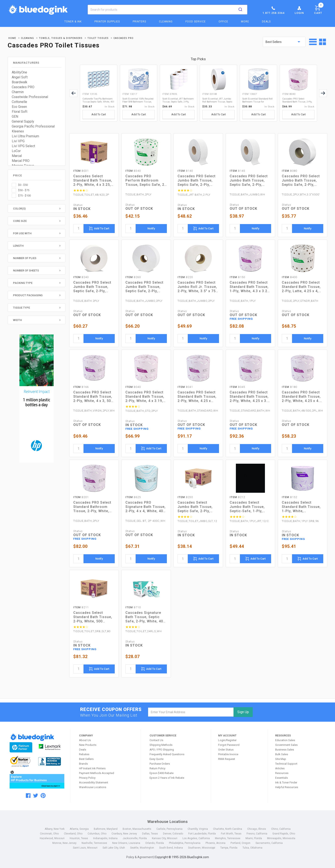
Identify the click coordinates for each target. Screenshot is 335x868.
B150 (237, 277)
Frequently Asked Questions (167, 754)
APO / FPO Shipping (162, 750)
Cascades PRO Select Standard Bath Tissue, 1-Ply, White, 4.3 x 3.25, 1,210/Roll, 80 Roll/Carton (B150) (250, 287)
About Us (85, 740)
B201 (81, 497)
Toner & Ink (73, 22)
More (245, 22)
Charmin (18, 92)
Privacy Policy (87, 778)
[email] (191, 712)
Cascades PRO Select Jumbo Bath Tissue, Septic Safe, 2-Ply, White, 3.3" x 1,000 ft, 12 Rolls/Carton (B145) (250, 180)
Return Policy (157, 768)
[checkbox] (37, 185)
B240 (81, 277)
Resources (282, 773)
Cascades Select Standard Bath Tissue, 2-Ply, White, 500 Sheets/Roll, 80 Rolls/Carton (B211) (93, 617)
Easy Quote (156, 759)
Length (18, 246)
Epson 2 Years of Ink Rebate (167, 778)
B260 (133, 277)
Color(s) (19, 209)
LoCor (16, 151)
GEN (15, 117)
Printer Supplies (107, 22)
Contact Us (156, 740)
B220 (185, 277)
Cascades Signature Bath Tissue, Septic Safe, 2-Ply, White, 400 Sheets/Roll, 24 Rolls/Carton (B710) (145, 617)
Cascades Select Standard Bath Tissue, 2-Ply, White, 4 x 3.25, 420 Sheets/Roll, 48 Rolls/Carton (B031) (93, 180)
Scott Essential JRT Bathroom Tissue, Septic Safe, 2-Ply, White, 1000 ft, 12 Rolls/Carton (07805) (178, 100)
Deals (266, 22)
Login (299, 10)
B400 (289, 277)
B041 (185, 387)
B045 (237, 387)
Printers (139, 22)
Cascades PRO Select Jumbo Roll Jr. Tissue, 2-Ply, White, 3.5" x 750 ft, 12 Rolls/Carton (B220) (198, 287)
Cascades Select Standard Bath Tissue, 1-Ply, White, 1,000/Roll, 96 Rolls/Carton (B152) (301, 507)
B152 (289, 497)
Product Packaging (28, 295)
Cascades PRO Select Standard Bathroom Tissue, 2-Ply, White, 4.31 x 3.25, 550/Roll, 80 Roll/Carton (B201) (93, 507)
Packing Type (23, 283)
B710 (133, 607)
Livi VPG (18, 141)
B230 (185, 497)
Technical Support (286, 764)
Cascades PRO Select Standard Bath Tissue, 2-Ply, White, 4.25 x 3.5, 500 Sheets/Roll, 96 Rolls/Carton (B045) (250, 397)
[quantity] (78, 229)
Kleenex (18, 131)
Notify (151, 228)
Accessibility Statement (94, 782)
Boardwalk (20, 82)
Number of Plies (25, 258)
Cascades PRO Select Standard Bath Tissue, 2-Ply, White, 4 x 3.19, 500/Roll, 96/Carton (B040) (297, 100)
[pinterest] (43, 796)
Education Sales (285, 740)
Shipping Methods (161, 745)
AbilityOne (19, 72)
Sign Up (243, 712)
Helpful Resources (287, 787)
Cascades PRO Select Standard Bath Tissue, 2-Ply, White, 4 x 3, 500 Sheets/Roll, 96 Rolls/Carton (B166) (93, 397)
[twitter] (36, 796)
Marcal (17, 156)
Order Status (226, 750)
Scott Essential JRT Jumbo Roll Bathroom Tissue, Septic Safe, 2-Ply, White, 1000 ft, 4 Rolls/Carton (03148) (217, 100)
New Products (88, 745)
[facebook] (28, 796)
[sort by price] (284, 42)
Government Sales (286, 745)
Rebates (84, 754)
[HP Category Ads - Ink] (37, 399)
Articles (280, 768)
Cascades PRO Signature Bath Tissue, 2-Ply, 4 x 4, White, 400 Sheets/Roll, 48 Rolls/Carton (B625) (145, 507)
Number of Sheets (26, 271)
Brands (83, 764)
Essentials (281, 778)
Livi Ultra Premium (25, 136)
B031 (81, 171)
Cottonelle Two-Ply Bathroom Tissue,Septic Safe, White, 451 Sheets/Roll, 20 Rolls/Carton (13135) (98, 100)
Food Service (196, 22)
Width (17, 320)
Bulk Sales (282, 754)
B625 (133, 497)
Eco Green (19, 107)
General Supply (23, 121)
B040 (133, 387)
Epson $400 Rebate (162, 773)
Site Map (281, 759)
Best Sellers (86, 759)
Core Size (20, 221)
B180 (289, 387)
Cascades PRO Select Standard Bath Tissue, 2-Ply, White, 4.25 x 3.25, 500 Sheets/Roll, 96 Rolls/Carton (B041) (198, 397)
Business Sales (285, 750)
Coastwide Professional (30, 97)
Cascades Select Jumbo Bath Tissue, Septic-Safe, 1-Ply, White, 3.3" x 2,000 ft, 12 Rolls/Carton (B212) (250, 507)
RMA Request (227, 759)
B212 (237, 497)
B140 (185, 171)
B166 (81, 387)
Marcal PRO (21, 161)
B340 (133, 171)
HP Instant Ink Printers (92, 768)
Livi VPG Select (23, 146)
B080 (289, 171)
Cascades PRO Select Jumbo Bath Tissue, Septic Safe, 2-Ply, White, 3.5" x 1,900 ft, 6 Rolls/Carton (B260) (146, 287)
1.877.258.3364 (273, 10)
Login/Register (227, 740)
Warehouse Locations (93, 787)
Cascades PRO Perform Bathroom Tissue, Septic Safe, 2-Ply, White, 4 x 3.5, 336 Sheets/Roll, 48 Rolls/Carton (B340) (146, 180)
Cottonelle (19, 102)
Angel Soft (20, 77)
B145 (237, 171)
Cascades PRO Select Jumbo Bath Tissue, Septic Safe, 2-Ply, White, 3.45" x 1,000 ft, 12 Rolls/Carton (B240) (94, 287)
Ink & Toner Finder (286, 782)
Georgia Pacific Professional (33, 126)
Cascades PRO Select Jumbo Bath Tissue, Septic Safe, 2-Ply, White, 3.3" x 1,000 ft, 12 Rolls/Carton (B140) (198, 180)
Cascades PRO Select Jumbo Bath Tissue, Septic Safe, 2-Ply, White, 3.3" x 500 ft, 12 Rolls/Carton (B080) (302, 180)
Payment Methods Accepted (97, 773)
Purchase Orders (160, 764)
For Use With (22, 233)
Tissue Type (21, 308)
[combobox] (167, 10)
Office (223, 22)
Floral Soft (20, 112)
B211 (81, 607)
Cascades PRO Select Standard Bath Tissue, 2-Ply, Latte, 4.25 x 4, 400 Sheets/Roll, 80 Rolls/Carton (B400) (301, 287)
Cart (319, 9)
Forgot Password (229, 745)
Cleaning (166, 22)
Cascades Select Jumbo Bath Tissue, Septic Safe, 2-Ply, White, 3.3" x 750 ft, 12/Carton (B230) (195, 507)
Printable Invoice (228, 754)
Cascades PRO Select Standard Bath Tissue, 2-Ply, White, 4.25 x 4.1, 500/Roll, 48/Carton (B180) (302, 397)
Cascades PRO (23, 87)
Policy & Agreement (140, 857)
